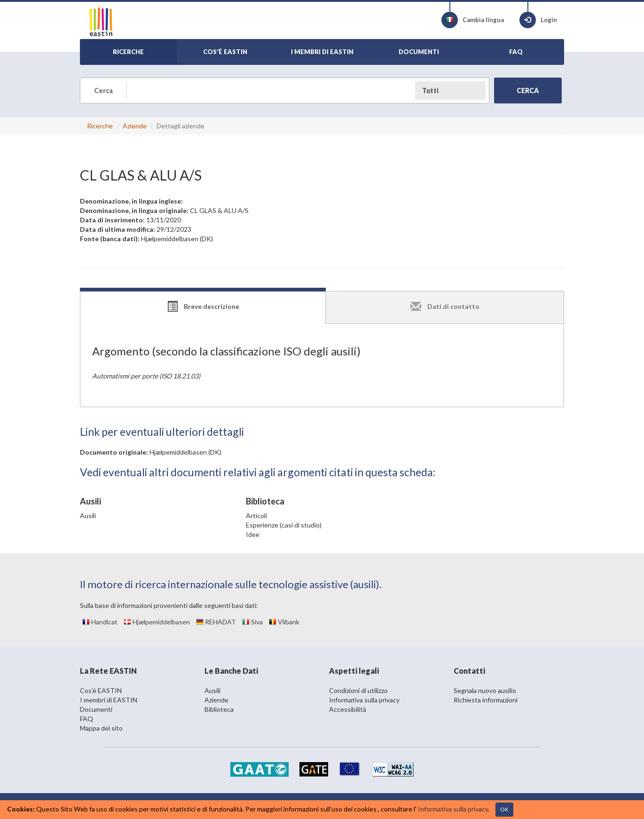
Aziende (135, 126)
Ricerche (100, 126)
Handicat (100, 622)
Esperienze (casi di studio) (284, 525)
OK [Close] (504, 809)
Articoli (256, 516)
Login (538, 20)
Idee (253, 534)
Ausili (88, 516)
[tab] (203, 307)
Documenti (96, 709)
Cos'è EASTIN (101, 690)
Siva (252, 622)
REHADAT (216, 622)
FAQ (86, 719)
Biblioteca (219, 709)
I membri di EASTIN (109, 700)
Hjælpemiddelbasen (157, 622)
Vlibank (284, 622)
